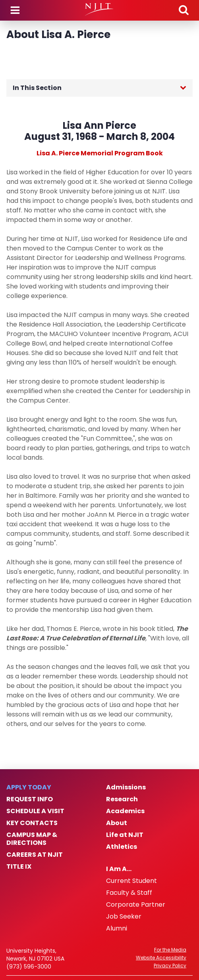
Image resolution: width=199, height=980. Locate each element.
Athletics (122, 847)
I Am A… (119, 869)
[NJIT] (99, 10)
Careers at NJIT (35, 855)
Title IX (19, 867)
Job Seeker (124, 917)
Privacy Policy (170, 966)
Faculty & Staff (129, 893)
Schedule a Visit (35, 811)
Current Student (131, 881)
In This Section (37, 88)
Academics (125, 811)
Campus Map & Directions (32, 839)
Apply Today (29, 787)
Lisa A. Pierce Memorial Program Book (100, 153)
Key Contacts (32, 823)
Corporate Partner (136, 905)
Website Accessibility (161, 958)
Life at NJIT (125, 835)
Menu (15, 10)
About (117, 823)
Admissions (126, 787)
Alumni (117, 928)
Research (122, 799)
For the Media (170, 950)
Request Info (30, 799)
